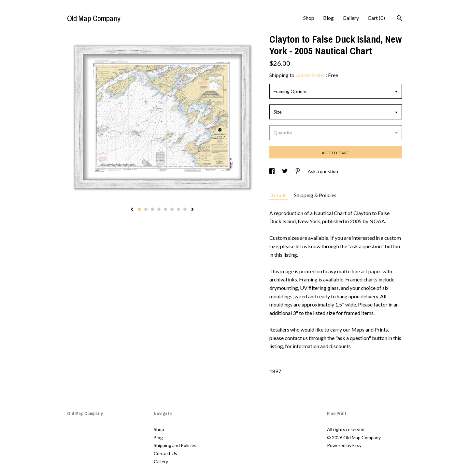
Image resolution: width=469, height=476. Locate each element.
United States (311, 75)
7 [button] (178, 209)
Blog (328, 18)
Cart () (376, 18)
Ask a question (323, 171)
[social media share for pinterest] (298, 171)
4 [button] (159, 209)
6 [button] (172, 209)
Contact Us (165, 453)
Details (278, 195)
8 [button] (185, 209)
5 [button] (165, 209)
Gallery (351, 18)
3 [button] (152, 209)
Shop (309, 18)
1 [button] (139, 209)
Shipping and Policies (175, 445)
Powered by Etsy (344, 445)
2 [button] (146, 209)
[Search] (399, 19)
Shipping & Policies (315, 195)
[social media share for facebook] (272, 171)
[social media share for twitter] (285, 171)
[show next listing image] (192, 210)
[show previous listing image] (132, 210)
